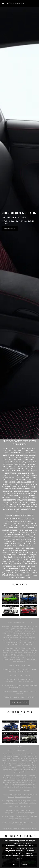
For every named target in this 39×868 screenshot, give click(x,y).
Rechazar (24, 864)
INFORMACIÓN (10, 229)
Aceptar (14, 864)
